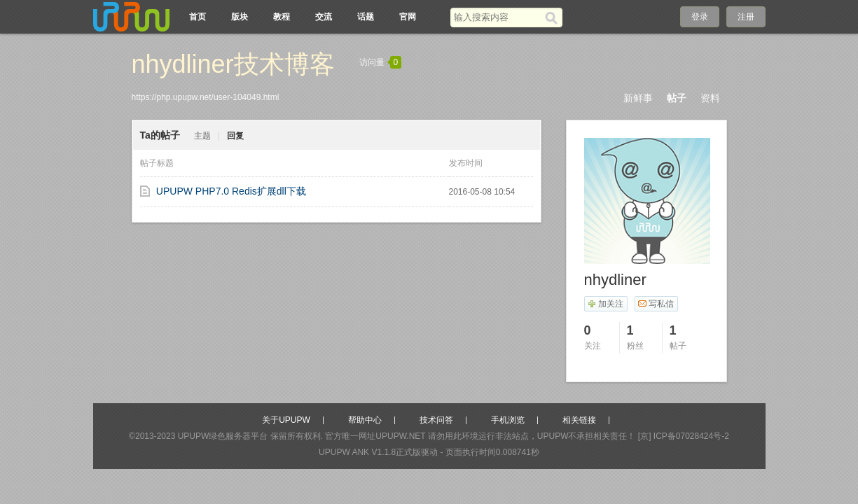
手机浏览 (508, 420)
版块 (240, 17)
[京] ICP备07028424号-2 (684, 436)
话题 (366, 17)
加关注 (606, 304)
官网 (408, 17)
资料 (710, 98)
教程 (282, 17)
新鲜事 (638, 98)
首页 (198, 17)
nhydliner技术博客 (233, 64)
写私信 (656, 304)
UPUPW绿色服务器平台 (223, 436)
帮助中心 (365, 420)
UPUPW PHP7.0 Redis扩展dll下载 (231, 191)
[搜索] (554, 17)
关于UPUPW (286, 420)
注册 (746, 17)
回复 (235, 136)
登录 (700, 17)
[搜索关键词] (498, 17)
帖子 (677, 98)
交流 (324, 17)
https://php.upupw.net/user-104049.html (206, 97)
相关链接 (579, 420)
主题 (202, 136)
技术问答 (436, 420)
